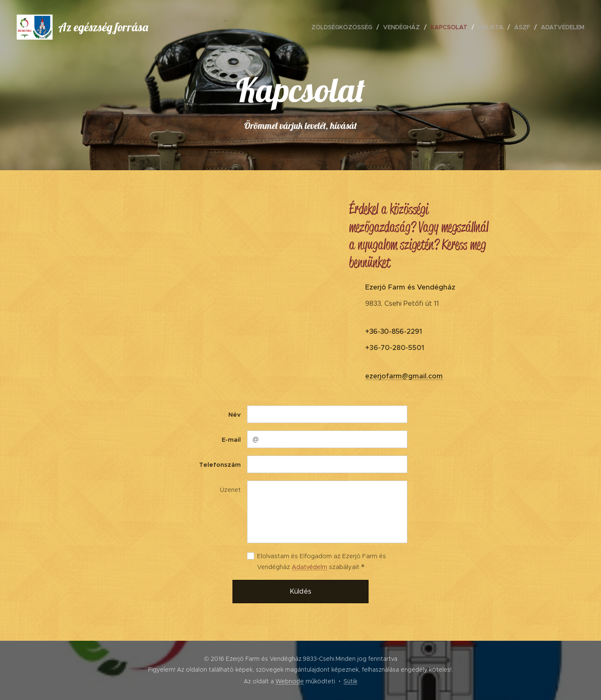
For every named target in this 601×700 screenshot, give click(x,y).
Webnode (290, 681)
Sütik (350, 681)
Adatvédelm (309, 567)
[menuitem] (344, 27)
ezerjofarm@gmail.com (404, 376)
